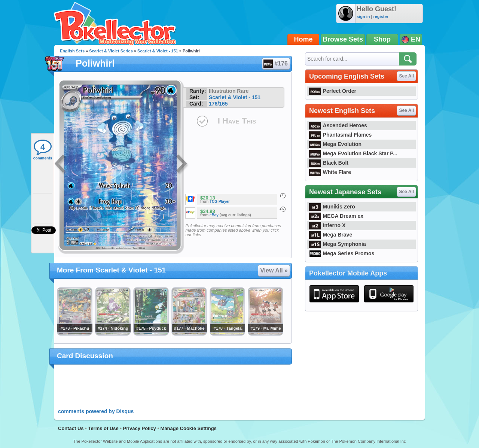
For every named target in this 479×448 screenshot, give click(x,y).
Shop (382, 39)
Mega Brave (331, 235)
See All (406, 76)
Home (303, 39)
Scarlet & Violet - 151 (158, 51)
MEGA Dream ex (336, 216)
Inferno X (327, 225)
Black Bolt (329, 163)
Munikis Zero (332, 207)
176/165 (218, 104)
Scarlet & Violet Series (111, 51)
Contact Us (71, 428)
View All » (274, 270)
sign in (363, 16)
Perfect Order (333, 91)
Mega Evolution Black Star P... (353, 153)
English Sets (72, 51)
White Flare (330, 172)
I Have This (237, 121)
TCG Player (220, 202)
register (381, 16)
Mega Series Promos (342, 253)
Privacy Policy (140, 428)
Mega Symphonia (338, 244)
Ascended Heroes (338, 125)
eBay (214, 215)
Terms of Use (103, 428)
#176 (276, 64)
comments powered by (96, 411)
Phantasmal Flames (340, 135)
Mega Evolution (335, 144)
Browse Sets (343, 39)
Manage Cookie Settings (189, 428)
